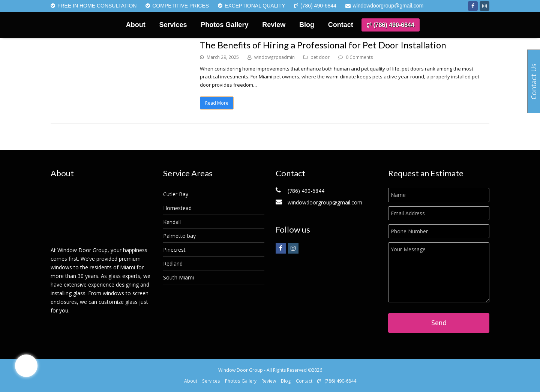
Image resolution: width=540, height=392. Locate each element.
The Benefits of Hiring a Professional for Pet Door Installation (323, 45)
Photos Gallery (241, 381)
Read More (217, 103)
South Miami (178, 277)
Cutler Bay (176, 194)
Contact (304, 381)
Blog (286, 381)
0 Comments (359, 57)
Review (269, 381)
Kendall (172, 222)
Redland (173, 264)
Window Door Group (241, 370)
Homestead (177, 208)
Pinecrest (174, 250)
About (191, 381)
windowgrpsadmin (274, 57)
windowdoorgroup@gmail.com (325, 202)
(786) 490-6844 (337, 381)
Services (211, 381)
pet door (320, 57)
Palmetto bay (179, 236)
